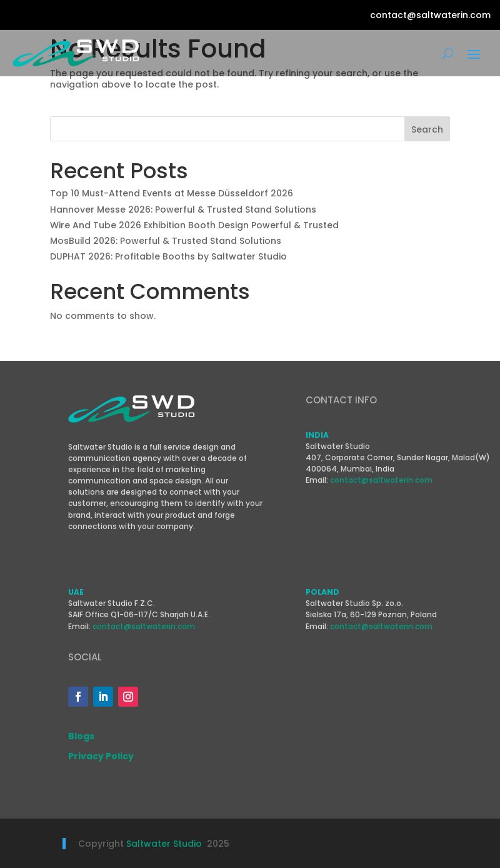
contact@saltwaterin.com (381, 480)
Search (427, 129)
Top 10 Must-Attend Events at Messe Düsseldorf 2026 (172, 193)
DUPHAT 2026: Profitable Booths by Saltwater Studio (168, 256)
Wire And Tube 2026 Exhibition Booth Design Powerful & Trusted (194, 225)
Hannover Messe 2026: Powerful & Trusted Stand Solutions (183, 209)
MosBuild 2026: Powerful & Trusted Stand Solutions (166, 241)
